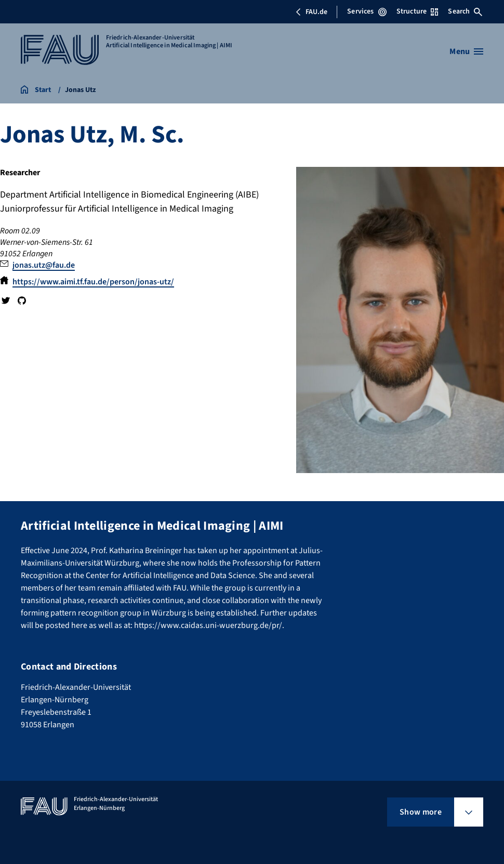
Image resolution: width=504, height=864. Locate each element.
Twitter (6, 300)
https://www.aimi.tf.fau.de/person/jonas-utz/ (93, 282)
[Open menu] (466, 51)
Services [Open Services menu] (367, 11)
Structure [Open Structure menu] (417, 11)
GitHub (21, 300)
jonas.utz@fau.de (44, 265)
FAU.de (311, 12)
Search (465, 11)
